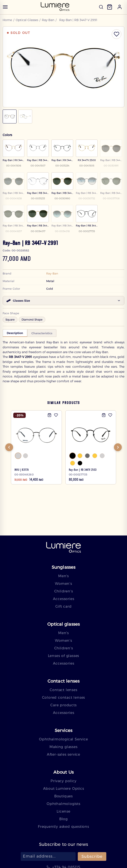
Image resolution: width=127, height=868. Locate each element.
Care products (63, 705)
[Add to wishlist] (56, 416)
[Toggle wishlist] (117, 34)
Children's (63, 591)
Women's (63, 584)
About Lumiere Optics (63, 789)
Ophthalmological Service (63, 739)
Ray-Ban (49, 20)
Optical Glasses (27, 20)
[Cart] (110, 7)
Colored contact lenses (63, 698)
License (63, 811)
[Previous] (9, 448)
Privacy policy (64, 781)
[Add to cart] (49, 416)
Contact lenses (63, 690)
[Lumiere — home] (64, 548)
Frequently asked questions (63, 827)
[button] (120, 7)
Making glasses (64, 747)
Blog (63, 819)
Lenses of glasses (63, 656)
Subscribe (92, 856)
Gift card (64, 606)
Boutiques (64, 796)
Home (7, 20)
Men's (63, 576)
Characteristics (42, 333)
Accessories (63, 599)
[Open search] (101, 7)
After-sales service (63, 754)
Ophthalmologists (64, 804)
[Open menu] (5, 7)
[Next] (118, 448)
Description (15, 333)
